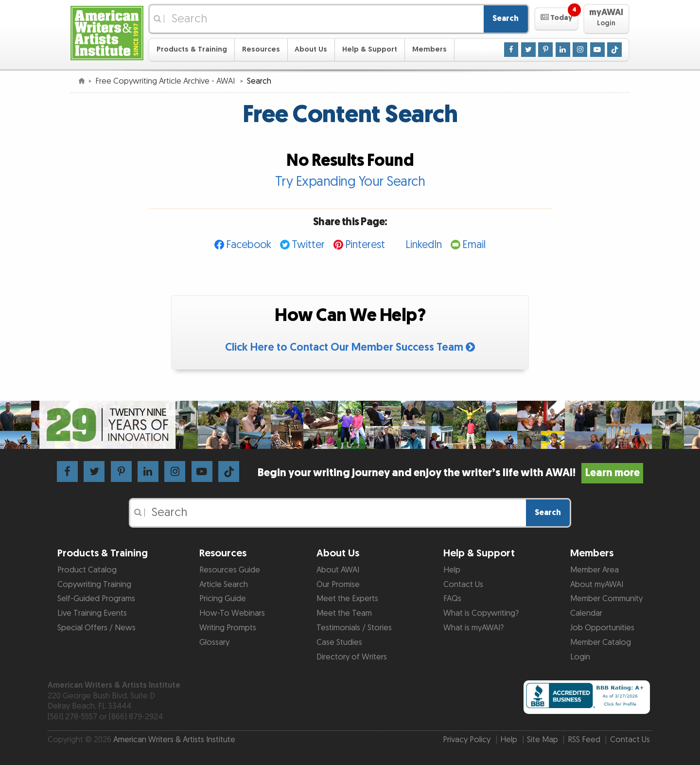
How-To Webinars (232, 613)
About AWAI (338, 570)
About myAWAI (597, 585)
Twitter (308, 245)
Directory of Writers (352, 657)
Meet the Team (344, 613)
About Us (311, 49)
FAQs (452, 599)
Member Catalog (601, 642)
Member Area (595, 570)
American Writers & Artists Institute (174, 740)
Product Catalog (87, 570)
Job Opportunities (602, 628)
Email (474, 245)
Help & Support (370, 49)
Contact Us (463, 585)
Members (429, 49)
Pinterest (365, 245)
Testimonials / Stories (354, 628)
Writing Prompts (228, 628)
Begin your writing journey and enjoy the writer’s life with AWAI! (450, 473)
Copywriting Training (94, 585)
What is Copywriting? (481, 613)
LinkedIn (424, 245)
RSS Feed (584, 740)
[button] (556, 19)
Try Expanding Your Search (350, 182)
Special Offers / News (96, 628)
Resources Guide (230, 570)
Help (452, 570)
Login (580, 657)
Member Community (606, 599)
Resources (261, 49)
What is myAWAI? (473, 628)
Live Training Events (92, 613)
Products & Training (192, 49)
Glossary (214, 642)
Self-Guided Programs (96, 599)
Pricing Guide (223, 599)
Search (506, 18)
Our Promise (338, 585)
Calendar (586, 613)
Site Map (542, 740)
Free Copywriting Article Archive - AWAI (166, 81)
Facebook (249, 245)
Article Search (224, 585)
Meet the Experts (347, 599)
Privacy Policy (467, 740)
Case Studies (339, 642)
